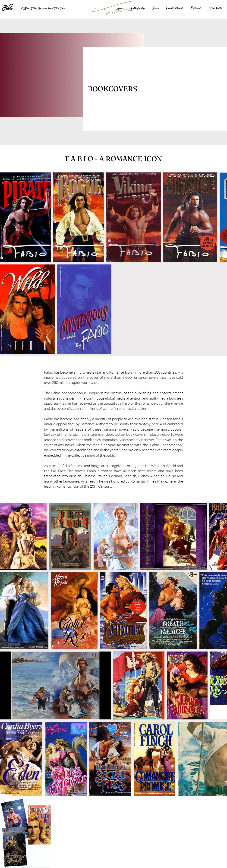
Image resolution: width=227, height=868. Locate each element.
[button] (155, 8)
